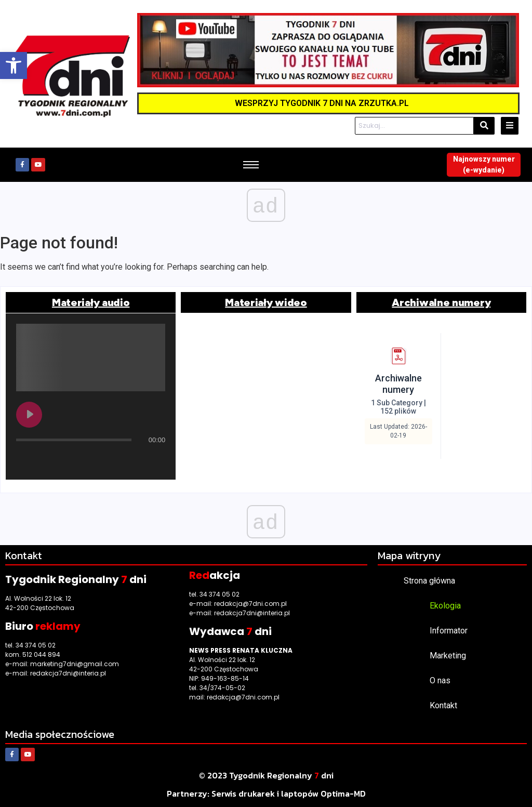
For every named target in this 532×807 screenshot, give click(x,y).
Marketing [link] (448, 656)
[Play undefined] (29, 415)
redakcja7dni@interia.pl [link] (68, 673)
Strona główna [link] (429, 581)
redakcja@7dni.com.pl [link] (250, 604)
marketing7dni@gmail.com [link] (75, 664)
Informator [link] (449, 631)
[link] (14, 65)
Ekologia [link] (445, 606)
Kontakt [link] (443, 705)
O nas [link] (440, 680)
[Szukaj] (415, 126)
